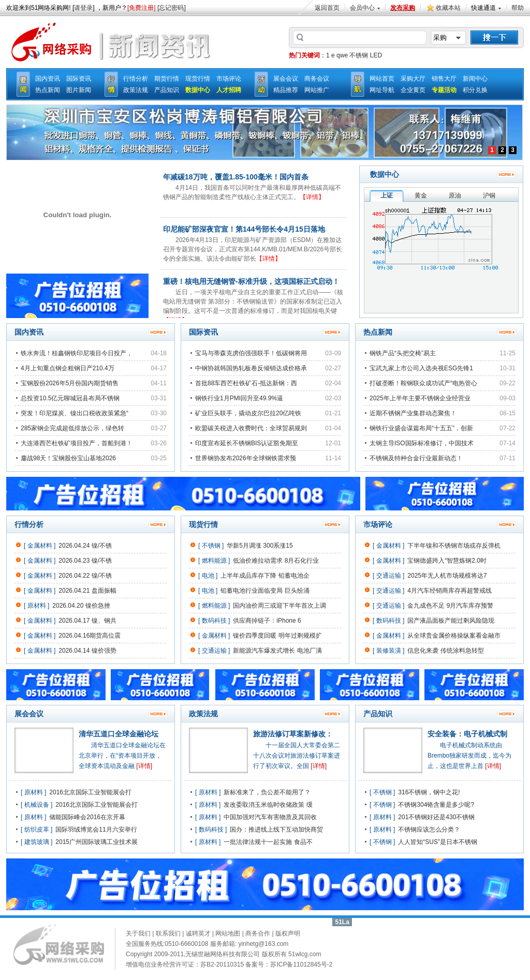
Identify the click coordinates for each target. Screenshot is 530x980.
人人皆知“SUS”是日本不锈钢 (438, 842)
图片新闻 (79, 90)
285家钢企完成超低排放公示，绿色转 (72, 428)
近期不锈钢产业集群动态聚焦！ (413, 413)
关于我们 (138, 933)
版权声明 (288, 933)
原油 (455, 195)
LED (376, 55)
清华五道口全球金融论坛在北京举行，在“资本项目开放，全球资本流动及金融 (122, 756)
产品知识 (167, 90)
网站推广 (317, 90)
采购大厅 (413, 79)
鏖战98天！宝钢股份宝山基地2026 (68, 458)
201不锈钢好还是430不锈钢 (436, 817)
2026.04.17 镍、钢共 (87, 621)
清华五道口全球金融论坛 (119, 734)
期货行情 (167, 79)
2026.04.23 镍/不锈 (85, 561)
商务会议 (317, 79)
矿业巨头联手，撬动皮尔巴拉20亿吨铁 (248, 413)
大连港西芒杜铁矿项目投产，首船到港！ (77, 443)
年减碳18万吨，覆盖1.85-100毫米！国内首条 (236, 177)
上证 (387, 195)
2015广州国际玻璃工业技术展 (97, 842)
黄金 (421, 195)
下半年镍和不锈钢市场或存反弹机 (454, 546)
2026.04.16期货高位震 (90, 636)
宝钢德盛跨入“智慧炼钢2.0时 (447, 561)
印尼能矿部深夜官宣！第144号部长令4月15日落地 (244, 229)
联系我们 (168, 933)
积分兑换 (475, 90)
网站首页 (382, 79)
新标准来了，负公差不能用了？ (267, 792)
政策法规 (136, 90)
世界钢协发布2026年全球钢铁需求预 (246, 458)
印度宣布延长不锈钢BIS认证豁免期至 (247, 443)
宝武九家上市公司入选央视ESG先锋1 (421, 368)
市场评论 (229, 79)
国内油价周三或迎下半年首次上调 (279, 606)
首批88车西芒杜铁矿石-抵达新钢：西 (246, 383)
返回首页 (327, 8)
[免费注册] (142, 8)
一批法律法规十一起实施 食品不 (268, 842)
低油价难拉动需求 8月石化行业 (276, 561)
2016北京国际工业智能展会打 (90, 792)
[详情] (144, 766)
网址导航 (382, 90)
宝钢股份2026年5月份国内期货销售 (70, 383)
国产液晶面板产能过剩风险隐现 (451, 621)
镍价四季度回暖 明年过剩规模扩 (277, 636)
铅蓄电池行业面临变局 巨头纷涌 (265, 591)
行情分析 (136, 79)
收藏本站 (448, 8)
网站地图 (228, 933)
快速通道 (483, 8)
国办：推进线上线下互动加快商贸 (276, 830)
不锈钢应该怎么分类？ (429, 830)
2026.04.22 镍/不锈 (85, 576)
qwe (342, 55)
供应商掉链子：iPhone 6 (267, 621)
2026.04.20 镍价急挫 (81, 606)
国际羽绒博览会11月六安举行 (96, 830)
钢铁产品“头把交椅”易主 (403, 353)
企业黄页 (413, 90)
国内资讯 (48, 79)
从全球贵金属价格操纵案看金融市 (454, 636)
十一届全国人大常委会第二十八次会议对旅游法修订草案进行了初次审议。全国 (297, 756)
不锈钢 (359, 55)
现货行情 (198, 79)
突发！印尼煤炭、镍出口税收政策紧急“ (75, 413)
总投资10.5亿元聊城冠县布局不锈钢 (70, 398)
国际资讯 (79, 79)
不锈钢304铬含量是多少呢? (436, 805)
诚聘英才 (198, 933)
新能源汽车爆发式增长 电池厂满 (277, 651)
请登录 (83, 8)
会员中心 (362, 8)
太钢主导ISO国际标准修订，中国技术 (422, 443)
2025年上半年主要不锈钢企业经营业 (420, 398)
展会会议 (286, 79)
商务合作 (258, 933)
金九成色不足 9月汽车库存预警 (450, 606)
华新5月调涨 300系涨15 (260, 546)
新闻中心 (475, 79)
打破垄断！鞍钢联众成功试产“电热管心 (423, 383)
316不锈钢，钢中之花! (429, 792)
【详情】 (312, 197)
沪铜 (489, 195)
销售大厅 (444, 79)
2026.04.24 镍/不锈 (85, 546)
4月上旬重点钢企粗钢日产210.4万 (68, 368)
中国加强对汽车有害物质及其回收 (270, 817)
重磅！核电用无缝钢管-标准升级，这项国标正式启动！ (251, 281)
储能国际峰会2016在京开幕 (87, 817)
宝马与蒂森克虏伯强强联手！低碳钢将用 (251, 353)
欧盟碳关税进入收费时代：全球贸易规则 (251, 428)
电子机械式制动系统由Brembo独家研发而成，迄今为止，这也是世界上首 (469, 756)
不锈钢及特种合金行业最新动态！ (416, 458)
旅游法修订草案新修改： (293, 734)
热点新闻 (48, 90)
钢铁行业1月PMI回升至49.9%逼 (239, 398)
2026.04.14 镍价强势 (87, 651)
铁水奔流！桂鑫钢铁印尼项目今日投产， (77, 353)
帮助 (518, 8)
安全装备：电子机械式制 (467, 734)
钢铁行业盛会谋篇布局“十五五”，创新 (421, 428)
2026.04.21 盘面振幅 (87, 591)
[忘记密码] (172, 8)
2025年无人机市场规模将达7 (447, 576)
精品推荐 (286, 90)
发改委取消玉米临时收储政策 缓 (268, 805)
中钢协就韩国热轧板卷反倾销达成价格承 (251, 368)
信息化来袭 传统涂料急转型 (445, 651)
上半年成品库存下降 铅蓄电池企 (265, 576)
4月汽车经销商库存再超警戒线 (450, 591)
